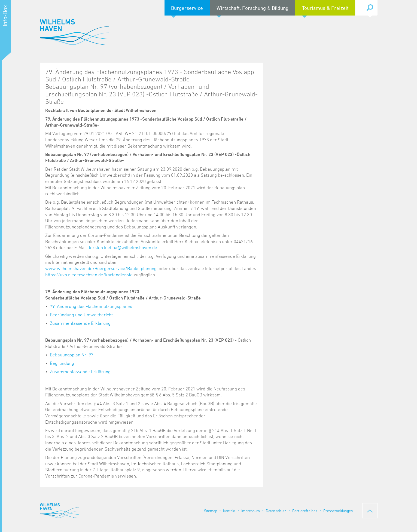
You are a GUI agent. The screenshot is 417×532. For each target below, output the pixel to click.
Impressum (251, 511)
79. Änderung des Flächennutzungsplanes (91, 306)
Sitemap (211, 511)
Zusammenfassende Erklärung (80, 323)
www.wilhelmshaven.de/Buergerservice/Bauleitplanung (101, 268)
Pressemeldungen (338, 511)
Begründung (62, 363)
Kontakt (229, 511)
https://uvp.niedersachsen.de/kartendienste (89, 275)
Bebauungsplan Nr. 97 (72, 355)
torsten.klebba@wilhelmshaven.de (123, 247)
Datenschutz (276, 511)
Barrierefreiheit (305, 511)
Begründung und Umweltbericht (81, 315)
